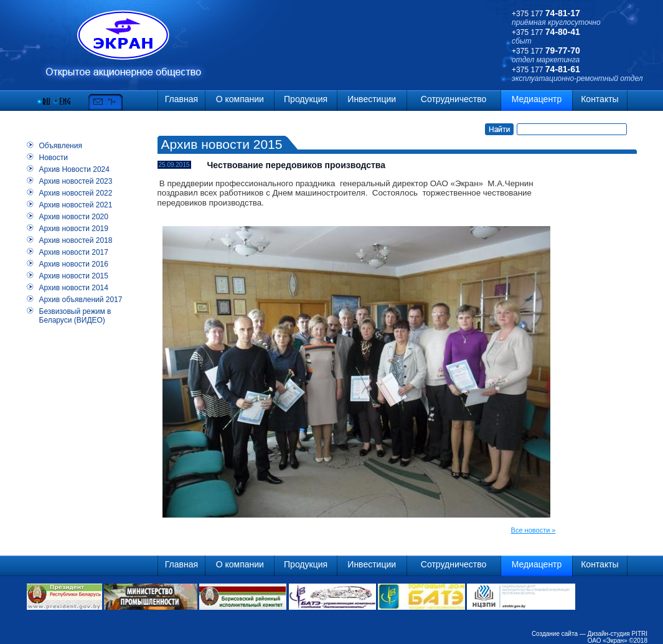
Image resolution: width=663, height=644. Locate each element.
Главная (181, 99)
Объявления (61, 146)
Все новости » (534, 530)
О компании (240, 99)
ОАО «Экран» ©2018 (618, 641)
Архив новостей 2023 (76, 181)
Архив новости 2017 (74, 252)
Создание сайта (555, 634)
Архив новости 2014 (74, 288)
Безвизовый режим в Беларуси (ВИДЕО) (75, 316)
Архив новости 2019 (74, 229)
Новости (54, 158)
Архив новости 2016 (74, 264)
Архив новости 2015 (74, 276)
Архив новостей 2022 (76, 193)
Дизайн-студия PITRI (618, 634)
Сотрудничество (454, 99)
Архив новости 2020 (74, 217)
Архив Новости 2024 (74, 169)
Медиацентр (537, 99)
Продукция (306, 99)
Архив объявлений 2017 (81, 300)
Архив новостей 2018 (76, 240)
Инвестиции (372, 99)
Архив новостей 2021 (76, 205)
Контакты (600, 99)
